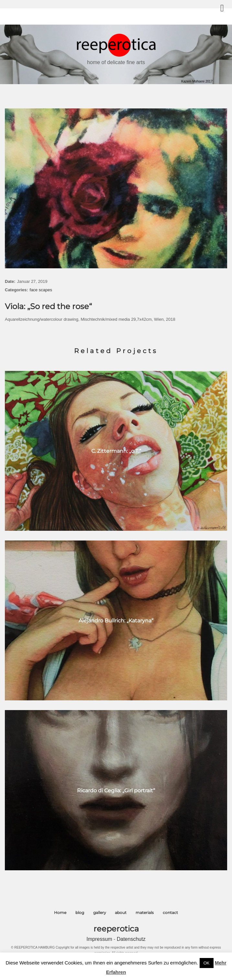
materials (145, 913)
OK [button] (207, 963)
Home (60, 913)
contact (170, 913)
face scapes (41, 290)
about (121, 913)
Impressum (100, 939)
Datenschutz (131, 939)
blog (80, 913)
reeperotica (116, 929)
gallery (100, 913)
